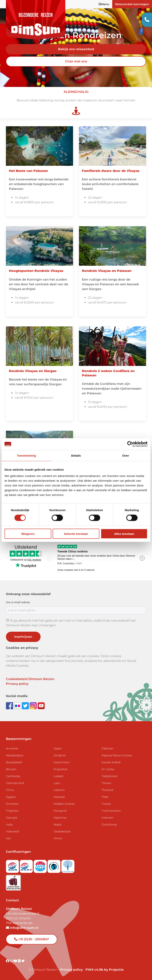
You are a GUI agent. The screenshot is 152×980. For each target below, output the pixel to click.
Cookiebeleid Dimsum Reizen (30, 679)
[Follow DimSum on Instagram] (34, 705)
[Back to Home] (36, 20)
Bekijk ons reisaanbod (76, 49)
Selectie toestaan (76, 534)
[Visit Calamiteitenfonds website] (54, 865)
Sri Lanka (108, 769)
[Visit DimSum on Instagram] (12, 961)
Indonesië (13, 831)
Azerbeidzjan (15, 755)
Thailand (107, 790)
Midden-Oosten (64, 804)
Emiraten (12, 804)
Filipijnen (12, 811)
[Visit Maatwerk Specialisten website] (13, 881)
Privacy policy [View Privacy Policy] (71, 970)
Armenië (12, 748)
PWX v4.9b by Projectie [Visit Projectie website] (105, 970)
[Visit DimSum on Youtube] (16, 961)
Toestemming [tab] (26, 456)
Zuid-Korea (109, 825)
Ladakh (59, 776)
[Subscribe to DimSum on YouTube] (41, 705)
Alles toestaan (124, 534)
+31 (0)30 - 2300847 (32, 939)
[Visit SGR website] (13, 865)
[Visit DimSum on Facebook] (10, 705)
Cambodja (13, 776)
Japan (58, 748)
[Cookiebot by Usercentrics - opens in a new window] (130, 444)
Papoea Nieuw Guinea (117, 755)
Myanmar (60, 818)
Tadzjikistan (110, 776)
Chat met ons (76, 61)
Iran (9, 838)
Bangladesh (14, 762)
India (9, 825)
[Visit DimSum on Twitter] (23, 961)
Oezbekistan (62, 831)
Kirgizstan (61, 769)
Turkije (106, 804)
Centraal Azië (15, 783)
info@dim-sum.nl (22, 928)
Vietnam (107, 818)
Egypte (11, 797)
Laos (57, 783)
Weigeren (28, 534)
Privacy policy (17, 684)
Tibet (105, 797)
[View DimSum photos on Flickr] (18, 705)
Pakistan (107, 748)
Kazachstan (62, 762)
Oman (58, 838)
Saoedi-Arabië (111, 762)
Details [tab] (76, 456)
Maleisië (59, 797)
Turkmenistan (111, 811)
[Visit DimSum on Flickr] (20, 961)
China (10, 790)
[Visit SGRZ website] (27, 865)
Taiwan (106, 783)
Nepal (58, 825)
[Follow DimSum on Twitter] (26, 705)
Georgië (11, 818)
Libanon (59, 790)
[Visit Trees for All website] (68, 865)
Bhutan (11, 769)
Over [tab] (126, 456)
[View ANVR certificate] (41, 865)
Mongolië (60, 811)
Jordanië (60, 755)
